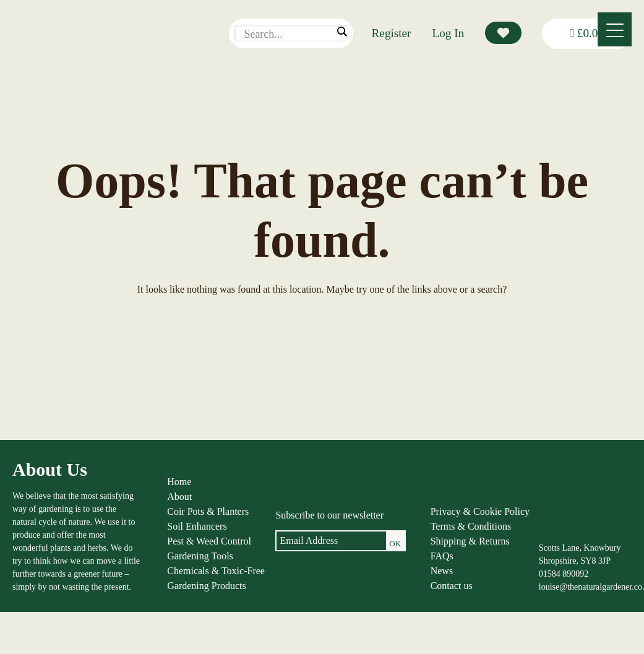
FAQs (442, 556)
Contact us (452, 586)
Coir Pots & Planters (208, 511)
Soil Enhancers (197, 526)
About (179, 497)
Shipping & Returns (470, 541)
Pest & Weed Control (209, 541)
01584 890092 (564, 574)
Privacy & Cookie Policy (480, 511)
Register (392, 33)
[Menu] (615, 29)
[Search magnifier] (341, 32)
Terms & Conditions (471, 526)
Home (179, 482)
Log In (449, 33)
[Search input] (288, 34)
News (442, 571)
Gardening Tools (200, 556)
